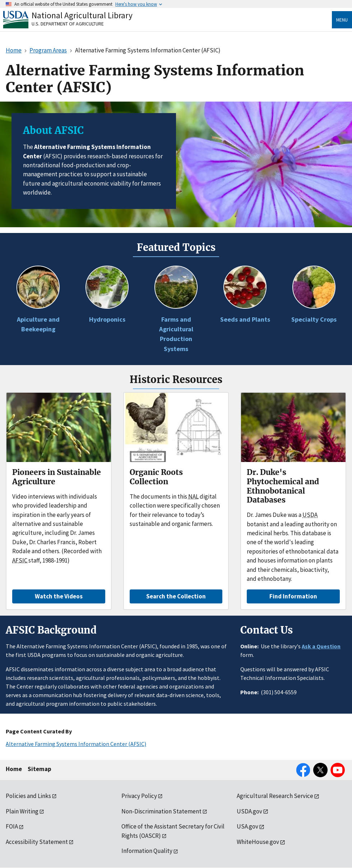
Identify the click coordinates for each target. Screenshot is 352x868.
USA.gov (247, 826)
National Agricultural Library (82, 15)
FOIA (12, 826)
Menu (342, 20)
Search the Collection (176, 596)
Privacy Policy (139, 796)
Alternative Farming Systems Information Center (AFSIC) (76, 744)
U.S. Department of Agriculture (68, 24)
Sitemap (40, 769)
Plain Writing (22, 811)
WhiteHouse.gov (258, 842)
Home (14, 769)
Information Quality (147, 851)
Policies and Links (28, 796)
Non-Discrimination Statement (161, 811)
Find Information (293, 596)
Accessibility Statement (37, 842)
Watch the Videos (59, 596)
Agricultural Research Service (275, 796)
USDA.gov (249, 811)
